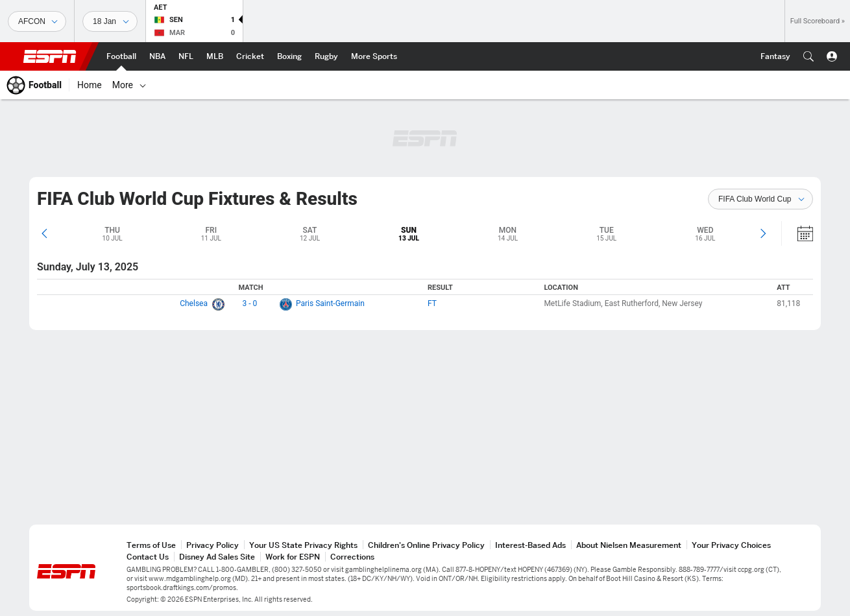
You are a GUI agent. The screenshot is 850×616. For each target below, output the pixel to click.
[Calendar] (797, 233)
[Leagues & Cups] (317, 85)
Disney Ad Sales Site (217, 557)
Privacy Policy (212, 545)
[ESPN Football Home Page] (121, 56)
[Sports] (37, 21)
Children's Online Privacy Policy (426, 545)
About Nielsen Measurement (629, 545)
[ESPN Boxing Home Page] (289, 56)
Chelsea (194, 303)
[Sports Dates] (110, 21)
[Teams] (363, 85)
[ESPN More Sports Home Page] (374, 56)
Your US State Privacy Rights (303, 545)
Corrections (352, 557)
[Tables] (409, 85)
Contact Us (148, 557)
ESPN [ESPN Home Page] (50, 56)
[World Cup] (470, 85)
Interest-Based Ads (530, 545)
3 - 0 (250, 303)
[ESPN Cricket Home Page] (250, 56)
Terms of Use (151, 545)
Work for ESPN (293, 557)
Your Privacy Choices (731, 545)
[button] (808, 56)
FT (432, 303)
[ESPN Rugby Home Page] (326, 56)
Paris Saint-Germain (330, 303)
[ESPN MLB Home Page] (215, 56)
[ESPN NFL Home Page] (186, 56)
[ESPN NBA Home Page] (157, 56)
